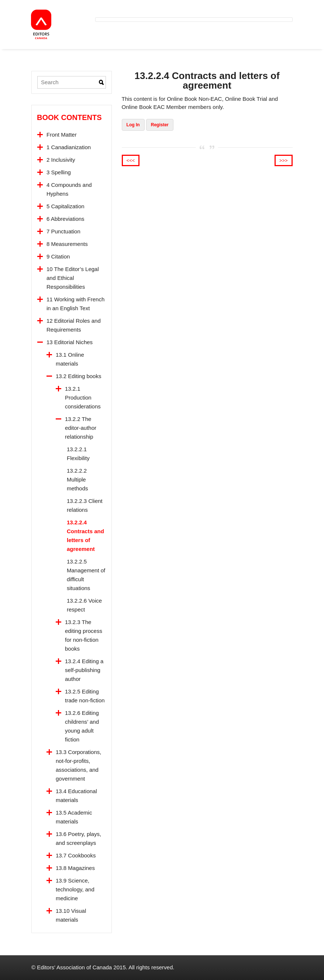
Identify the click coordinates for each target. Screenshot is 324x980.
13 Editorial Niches (70, 342)
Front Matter (62, 135)
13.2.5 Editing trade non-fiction (85, 696)
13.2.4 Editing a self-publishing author (84, 670)
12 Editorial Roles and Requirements (74, 325)
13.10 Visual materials (71, 915)
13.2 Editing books (78, 376)
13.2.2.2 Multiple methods (77, 479)
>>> (284, 160)
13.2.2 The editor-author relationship (81, 428)
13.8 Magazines (75, 868)
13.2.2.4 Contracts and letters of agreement (85, 536)
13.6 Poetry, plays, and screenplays (78, 838)
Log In (133, 125)
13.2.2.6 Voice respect (84, 605)
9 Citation (58, 256)
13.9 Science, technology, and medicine (75, 889)
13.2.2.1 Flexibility (78, 454)
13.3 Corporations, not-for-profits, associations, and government (78, 765)
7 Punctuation (63, 231)
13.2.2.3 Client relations (85, 505)
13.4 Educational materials (76, 796)
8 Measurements (67, 244)
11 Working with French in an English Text (75, 304)
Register (160, 125)
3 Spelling (59, 172)
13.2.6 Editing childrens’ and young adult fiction (82, 726)
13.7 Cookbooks (76, 855)
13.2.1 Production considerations (83, 398)
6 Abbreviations (66, 219)
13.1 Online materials (70, 359)
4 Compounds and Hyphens (69, 189)
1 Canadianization (69, 147)
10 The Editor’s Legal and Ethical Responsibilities (73, 278)
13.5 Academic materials (74, 817)
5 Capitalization (66, 206)
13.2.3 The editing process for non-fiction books (84, 635)
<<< (131, 160)
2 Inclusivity (61, 160)
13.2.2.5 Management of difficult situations (86, 575)
